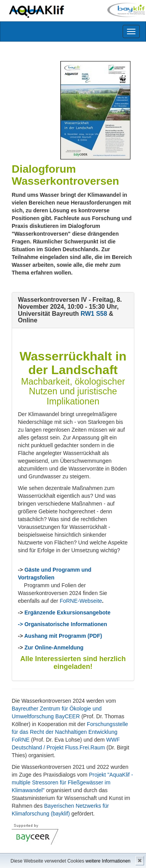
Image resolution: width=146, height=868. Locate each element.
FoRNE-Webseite (81, 601)
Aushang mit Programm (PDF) (63, 636)
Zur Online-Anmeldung (54, 647)
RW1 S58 (94, 314)
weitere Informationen (108, 861)
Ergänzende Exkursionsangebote (68, 612)
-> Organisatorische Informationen (62, 624)
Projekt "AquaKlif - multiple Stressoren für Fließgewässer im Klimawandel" (72, 782)
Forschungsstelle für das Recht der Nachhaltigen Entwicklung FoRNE (70, 732)
